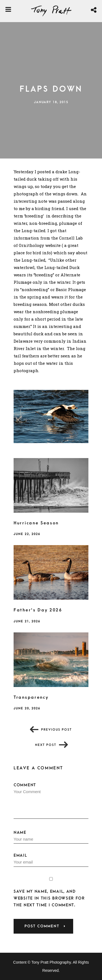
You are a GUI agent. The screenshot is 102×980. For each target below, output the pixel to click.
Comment (51, 801)
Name (51, 837)
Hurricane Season (36, 523)
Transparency (31, 697)
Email (51, 860)
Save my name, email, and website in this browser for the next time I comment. (49, 898)
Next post (46, 745)
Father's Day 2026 (38, 610)
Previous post (56, 730)
